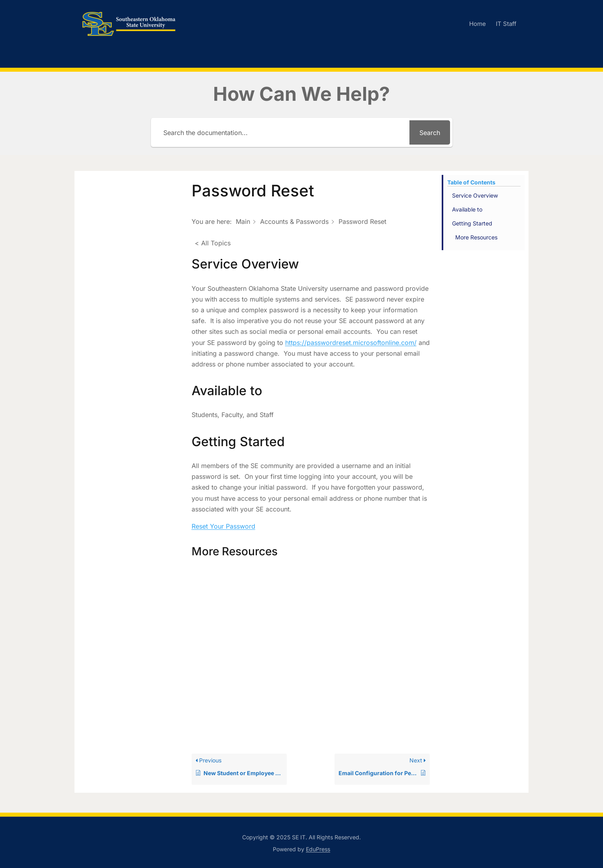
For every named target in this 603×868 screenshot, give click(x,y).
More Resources (476, 237)
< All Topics (213, 243)
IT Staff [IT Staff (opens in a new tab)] (506, 24)
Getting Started (472, 223)
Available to (467, 209)
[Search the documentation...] (281, 132)
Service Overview (475, 195)
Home (478, 24)
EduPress (318, 849)
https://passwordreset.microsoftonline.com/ (351, 343)
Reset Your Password (223, 526)
